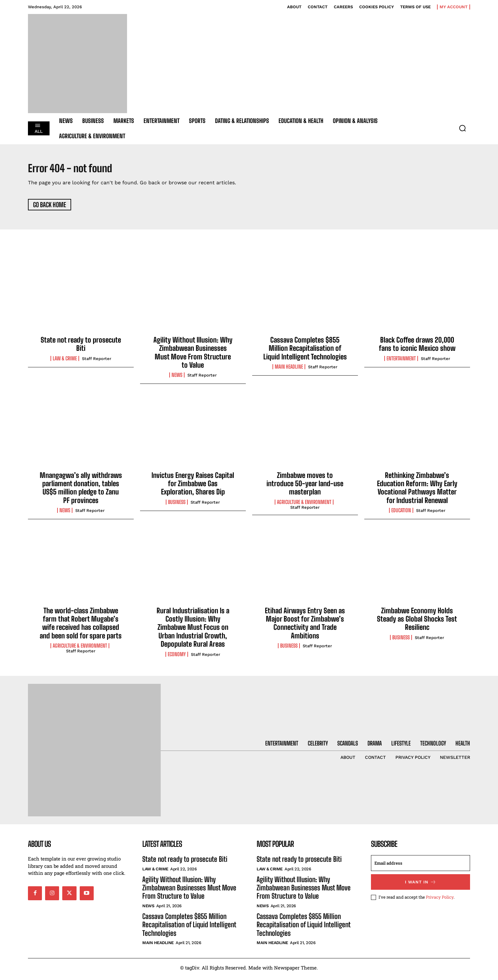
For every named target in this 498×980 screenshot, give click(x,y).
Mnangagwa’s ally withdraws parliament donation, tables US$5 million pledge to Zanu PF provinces (81, 491)
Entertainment (401, 361)
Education (401, 514)
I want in (421, 885)
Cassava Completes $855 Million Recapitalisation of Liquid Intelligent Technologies (305, 351)
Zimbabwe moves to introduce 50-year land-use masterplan (305, 487)
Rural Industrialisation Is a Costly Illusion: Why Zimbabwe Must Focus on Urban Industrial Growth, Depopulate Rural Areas (193, 630)
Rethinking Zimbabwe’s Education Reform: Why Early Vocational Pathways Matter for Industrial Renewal (417, 491)
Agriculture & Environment (304, 505)
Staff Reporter (97, 361)
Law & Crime (65, 361)
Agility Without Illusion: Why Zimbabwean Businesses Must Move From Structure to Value (193, 355)
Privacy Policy (440, 900)
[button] (462, 128)
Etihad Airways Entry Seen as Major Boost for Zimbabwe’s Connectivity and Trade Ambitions (305, 626)
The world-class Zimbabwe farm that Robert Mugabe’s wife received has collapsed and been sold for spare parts (81, 626)
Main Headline (289, 370)
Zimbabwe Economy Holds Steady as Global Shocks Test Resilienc (417, 622)
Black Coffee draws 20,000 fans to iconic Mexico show (417, 347)
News (177, 378)
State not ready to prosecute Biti (81, 347)
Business (177, 505)
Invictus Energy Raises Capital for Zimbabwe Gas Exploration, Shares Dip (193, 487)
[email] (421, 866)
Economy (177, 657)
